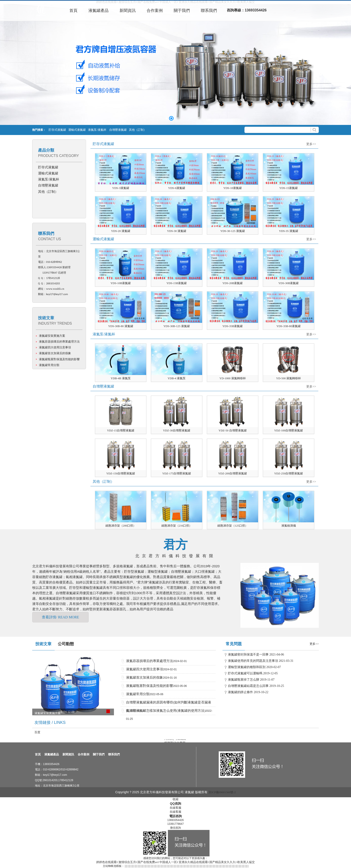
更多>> (311, 144)
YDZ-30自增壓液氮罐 (177, 430)
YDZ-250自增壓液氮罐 (289, 473)
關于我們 (99, 754)
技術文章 (46, 318)
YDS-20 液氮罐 (121, 231)
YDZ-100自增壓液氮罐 (289, 430)
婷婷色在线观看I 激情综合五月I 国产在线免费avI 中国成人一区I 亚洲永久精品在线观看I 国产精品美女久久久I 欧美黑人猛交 (175, 862)
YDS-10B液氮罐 (121, 283)
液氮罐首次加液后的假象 (55, 353)
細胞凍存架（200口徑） (121, 526)
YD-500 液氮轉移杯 (289, 378)
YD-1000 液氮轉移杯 (232, 378)
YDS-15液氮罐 (289, 188)
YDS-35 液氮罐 (289, 231)
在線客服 (175, 808)
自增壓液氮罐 (118, 130)
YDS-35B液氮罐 (232, 326)
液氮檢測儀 (289, 526)
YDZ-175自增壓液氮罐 (177, 473)
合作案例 (83, 754)
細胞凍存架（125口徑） (233, 526)
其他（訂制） (138, 130)
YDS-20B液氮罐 (232, 283)
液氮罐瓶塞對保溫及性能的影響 (59, 359)
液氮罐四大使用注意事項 (55, 347)
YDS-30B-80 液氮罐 (121, 326)
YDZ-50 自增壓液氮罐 (232, 430)
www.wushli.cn (55, 289)
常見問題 (234, 644)
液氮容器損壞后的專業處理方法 (59, 342)
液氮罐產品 (52, 754)
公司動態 (66, 644)
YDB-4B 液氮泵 (121, 378)
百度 (37, 732)
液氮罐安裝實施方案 (52, 336)
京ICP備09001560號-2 (222, 792)
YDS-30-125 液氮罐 (232, 231)
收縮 (175, 799)
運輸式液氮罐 (77, 130)
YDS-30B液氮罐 (288, 283)
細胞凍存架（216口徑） (177, 526)
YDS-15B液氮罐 (177, 283)
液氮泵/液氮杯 (97, 130)
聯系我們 (46, 234)
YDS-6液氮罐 (177, 188)
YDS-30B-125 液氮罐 (177, 326)
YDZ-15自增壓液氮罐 (121, 430)
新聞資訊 (68, 754)
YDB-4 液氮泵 (177, 378)
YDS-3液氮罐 (121, 188)
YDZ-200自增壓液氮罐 (233, 473)
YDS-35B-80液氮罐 (289, 326)
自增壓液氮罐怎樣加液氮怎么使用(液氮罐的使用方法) (166, 711)
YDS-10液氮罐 (233, 188)
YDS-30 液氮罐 (177, 231)
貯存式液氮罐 (57, 130)
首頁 (38, 754)
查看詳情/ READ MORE (60, 617)
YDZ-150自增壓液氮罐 (121, 473)
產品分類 (46, 150)
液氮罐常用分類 (49, 365)
